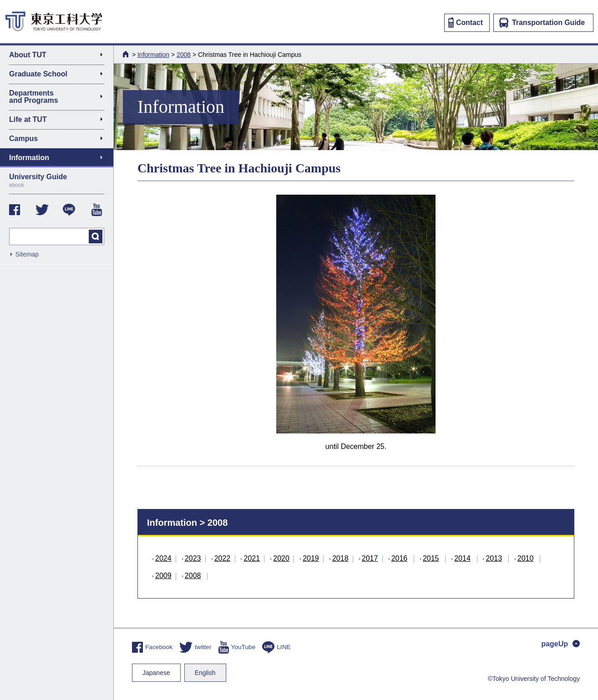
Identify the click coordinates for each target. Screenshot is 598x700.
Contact (466, 23)
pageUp (560, 644)
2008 (184, 55)
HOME (127, 54)
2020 (281, 558)
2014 (462, 558)
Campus (59, 140)
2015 (431, 558)
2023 (193, 558)
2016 (400, 558)
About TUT (59, 56)
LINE (276, 647)
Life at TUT (59, 121)
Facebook (152, 647)
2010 (526, 558)
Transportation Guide (542, 23)
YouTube (237, 647)
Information (153, 55)
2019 (311, 558)
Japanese (156, 673)
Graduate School (59, 76)
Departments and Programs (59, 97)
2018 (340, 558)
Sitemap (27, 254)
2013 (494, 558)
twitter (195, 647)
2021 (252, 558)
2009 (163, 576)
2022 (223, 558)
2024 (163, 558)
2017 (370, 558)
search (96, 237)
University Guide (57, 181)
